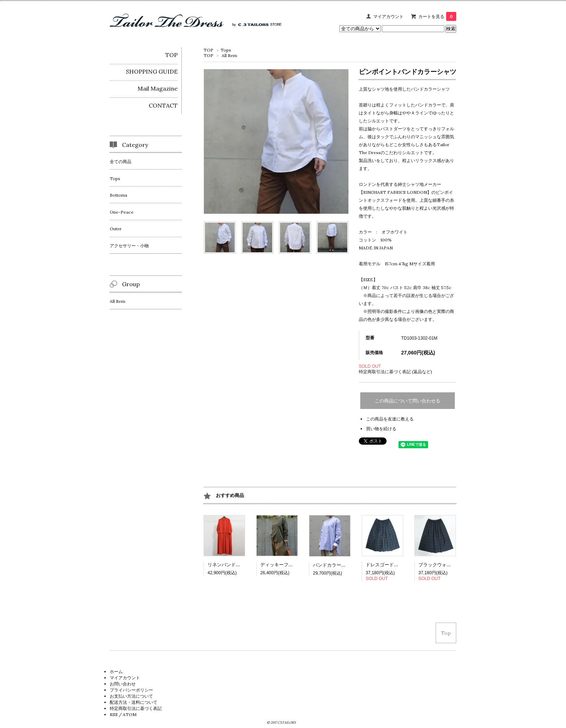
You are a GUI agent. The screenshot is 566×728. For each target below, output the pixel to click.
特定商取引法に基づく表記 (136, 708)
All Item (229, 55)
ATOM (130, 714)
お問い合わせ (123, 684)
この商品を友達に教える (390, 419)
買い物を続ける (381, 429)
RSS (114, 714)
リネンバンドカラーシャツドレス (243, 565)
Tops (226, 50)
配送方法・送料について (134, 702)
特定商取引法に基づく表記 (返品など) (395, 372)
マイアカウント (388, 16)
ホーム (116, 672)
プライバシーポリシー (131, 690)
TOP (208, 50)
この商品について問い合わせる (408, 401)
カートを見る (437, 16)
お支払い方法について (131, 696)
